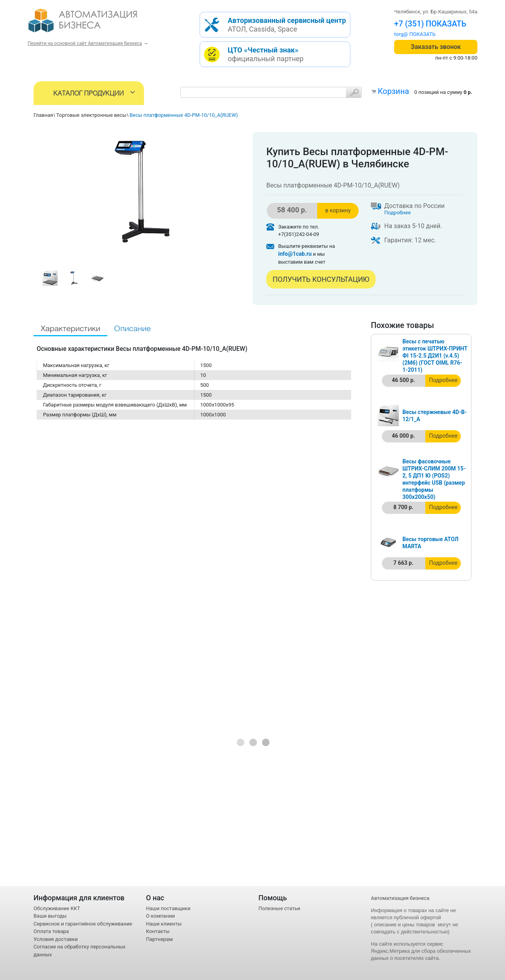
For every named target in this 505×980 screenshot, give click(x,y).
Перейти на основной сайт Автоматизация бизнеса (85, 43)
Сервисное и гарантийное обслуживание (83, 924)
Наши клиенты (164, 924)
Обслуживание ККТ (57, 908)
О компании (160, 916)
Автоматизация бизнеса (400, 898)
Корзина (393, 91)
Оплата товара (51, 931)
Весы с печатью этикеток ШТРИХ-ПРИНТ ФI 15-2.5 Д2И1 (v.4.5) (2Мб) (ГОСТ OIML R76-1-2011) (435, 356)
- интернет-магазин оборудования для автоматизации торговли (92, 24)
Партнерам (159, 939)
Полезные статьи (279, 908)
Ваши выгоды (50, 916)
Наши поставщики (168, 908)
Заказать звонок (436, 47)
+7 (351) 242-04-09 (428, 24)
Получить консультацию (321, 279)
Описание (132, 329)
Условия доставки (56, 939)
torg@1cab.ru (410, 34)
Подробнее (397, 213)
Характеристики (70, 329)
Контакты (158, 931)
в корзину (338, 210)
